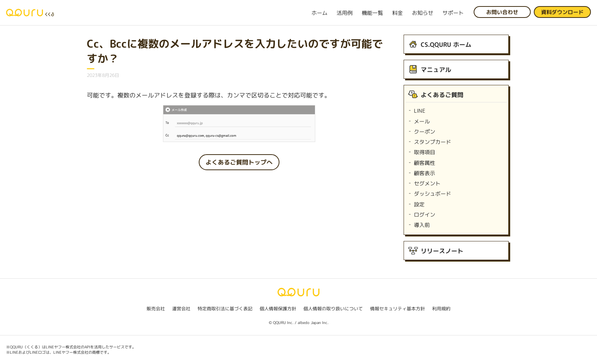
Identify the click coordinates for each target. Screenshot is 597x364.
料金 (397, 13)
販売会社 (156, 309)
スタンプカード (433, 142)
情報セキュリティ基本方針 (397, 309)
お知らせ (423, 13)
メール (422, 121)
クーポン (425, 132)
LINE (420, 111)
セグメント (427, 183)
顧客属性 (425, 163)
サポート (453, 13)
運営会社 (181, 309)
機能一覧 (372, 13)
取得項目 (425, 152)
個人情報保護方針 (278, 309)
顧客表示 (425, 173)
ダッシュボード (433, 194)
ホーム (319, 13)
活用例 (345, 13)
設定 (419, 204)
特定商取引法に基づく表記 (225, 309)
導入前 (422, 225)
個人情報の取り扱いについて (333, 309)
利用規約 (441, 309)
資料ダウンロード (562, 12)
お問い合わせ (502, 12)
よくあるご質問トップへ (239, 162)
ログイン (425, 215)
